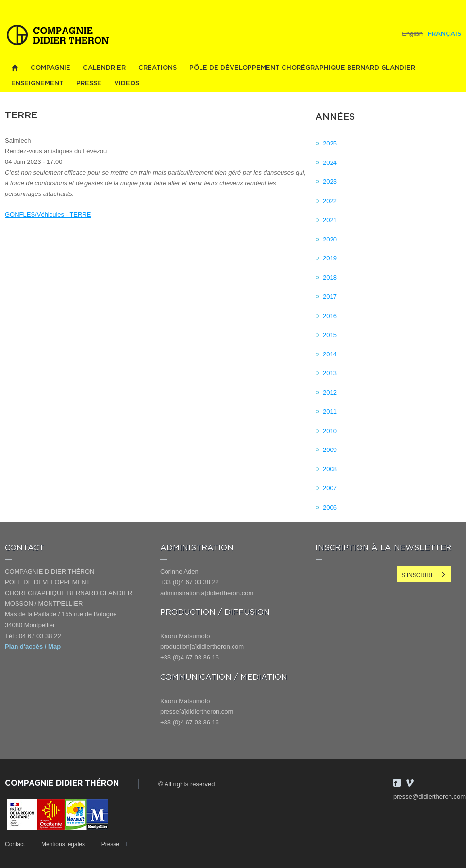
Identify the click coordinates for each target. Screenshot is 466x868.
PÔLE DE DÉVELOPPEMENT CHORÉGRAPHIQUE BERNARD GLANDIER (302, 68)
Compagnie (50, 68)
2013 (330, 373)
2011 (330, 411)
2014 (330, 354)
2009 (330, 450)
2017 (330, 297)
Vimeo (410, 783)
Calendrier (104, 68)
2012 (330, 393)
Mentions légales (63, 844)
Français (444, 34)
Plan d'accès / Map (33, 647)
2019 (330, 258)
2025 (330, 143)
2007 (330, 488)
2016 (330, 316)
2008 (330, 469)
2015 (330, 335)
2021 (330, 220)
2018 (330, 278)
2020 (330, 239)
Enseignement (37, 84)
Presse (89, 84)
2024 (330, 163)
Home (15, 68)
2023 (330, 182)
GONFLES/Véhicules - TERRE (48, 215)
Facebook (397, 783)
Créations (158, 68)
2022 (330, 201)
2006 (330, 507)
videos (127, 84)
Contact (15, 844)
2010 (330, 431)
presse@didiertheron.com (429, 796)
